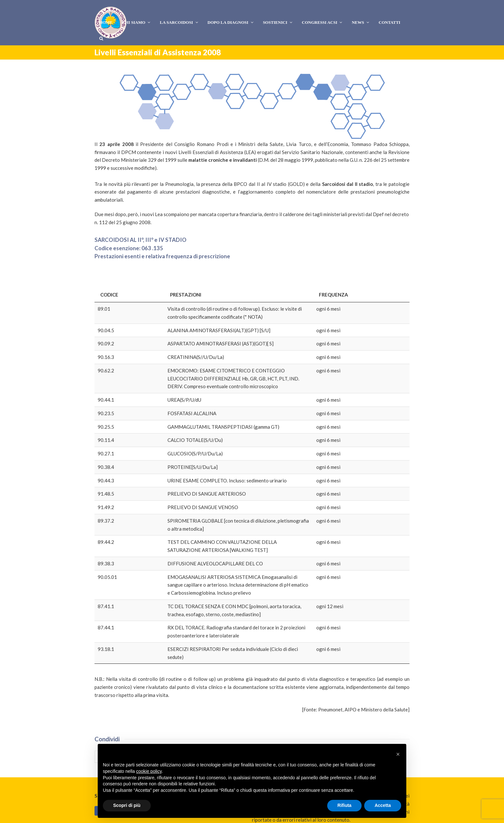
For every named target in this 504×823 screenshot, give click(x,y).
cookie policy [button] (149, 771)
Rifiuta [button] (345, 805)
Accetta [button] (383, 805)
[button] (109, 693)
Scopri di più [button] (127, 805)
